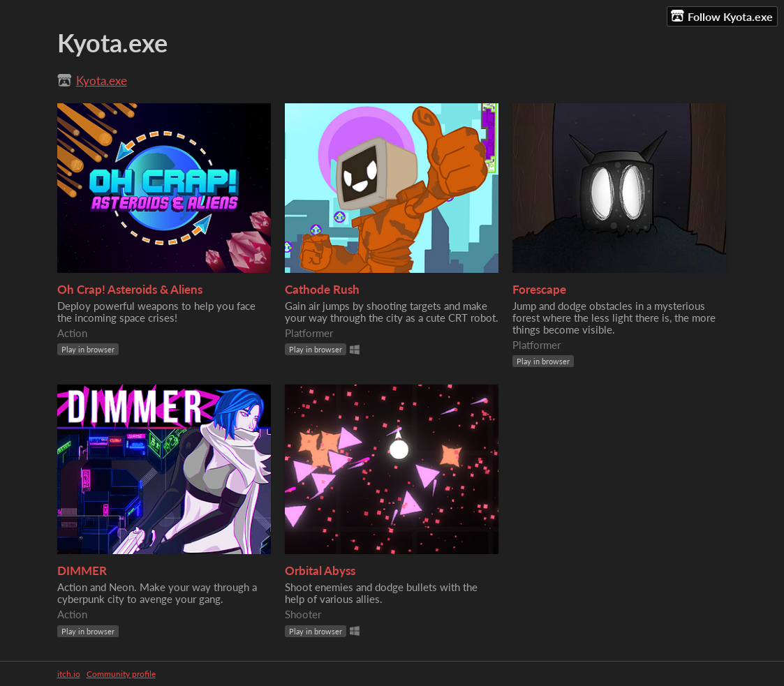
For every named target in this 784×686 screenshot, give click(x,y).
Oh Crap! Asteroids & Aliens (130, 289)
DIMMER (82, 571)
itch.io (69, 674)
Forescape (539, 289)
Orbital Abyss (320, 571)
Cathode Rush (322, 289)
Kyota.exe (102, 81)
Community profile (121, 674)
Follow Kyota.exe (722, 16)
